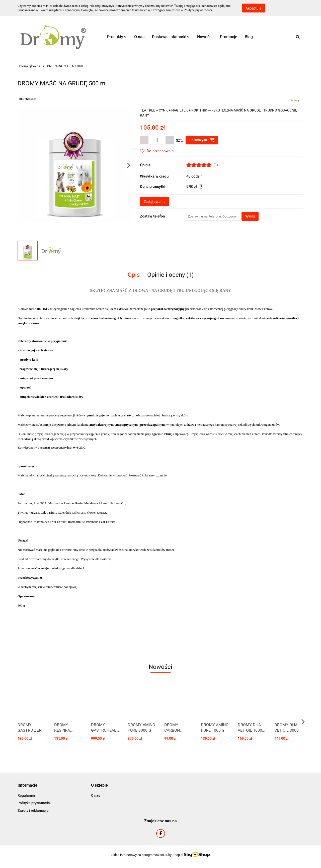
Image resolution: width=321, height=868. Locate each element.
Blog (249, 37)
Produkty (117, 37)
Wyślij (250, 216)
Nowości (205, 37)
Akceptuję (254, 8)
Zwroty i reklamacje (33, 810)
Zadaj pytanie (155, 202)
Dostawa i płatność (171, 37)
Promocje (229, 37)
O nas (139, 37)
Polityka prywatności (34, 803)
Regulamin (26, 795)
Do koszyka (202, 140)
